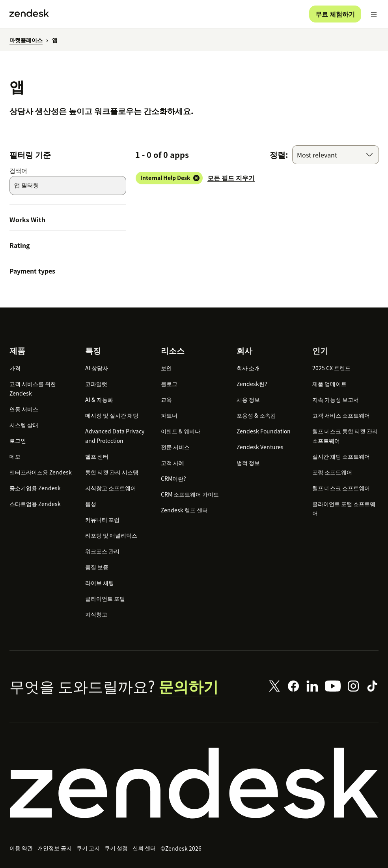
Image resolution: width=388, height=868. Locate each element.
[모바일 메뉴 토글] (374, 14)
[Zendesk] (194, 783)
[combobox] (336, 155)
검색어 (18, 171)
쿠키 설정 (116, 848)
